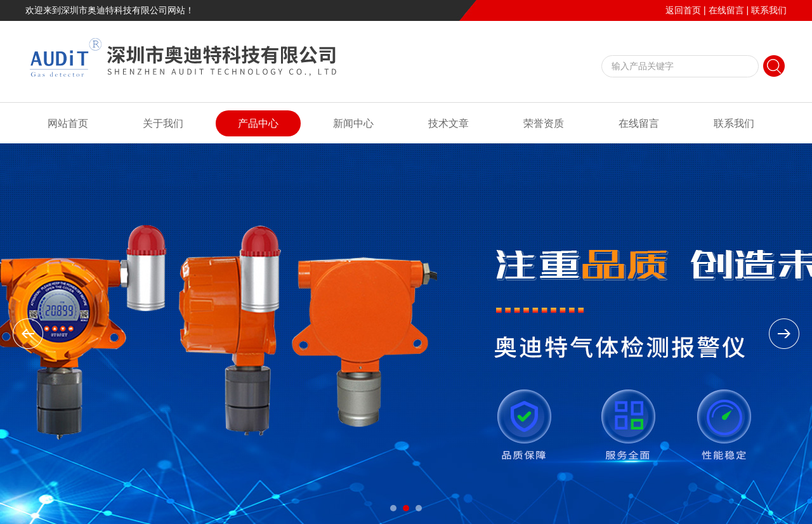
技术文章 (449, 123)
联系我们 (769, 10)
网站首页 (68, 123)
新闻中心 (353, 123)
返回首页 (683, 10)
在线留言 (726, 10)
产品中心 (258, 123)
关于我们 (163, 123)
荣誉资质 (544, 123)
